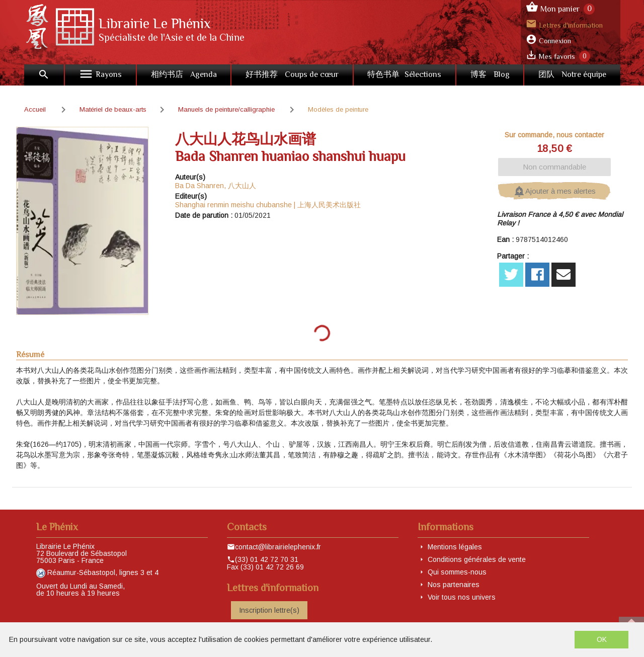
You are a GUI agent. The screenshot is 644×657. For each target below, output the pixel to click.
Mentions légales (455, 547)
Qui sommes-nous (457, 572)
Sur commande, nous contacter (554, 135)
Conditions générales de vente (477, 559)
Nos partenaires (454, 585)
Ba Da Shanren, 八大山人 (216, 186)
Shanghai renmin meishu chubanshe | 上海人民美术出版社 (268, 205)
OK (602, 639)
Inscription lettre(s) (269, 610)
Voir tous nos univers (462, 597)
